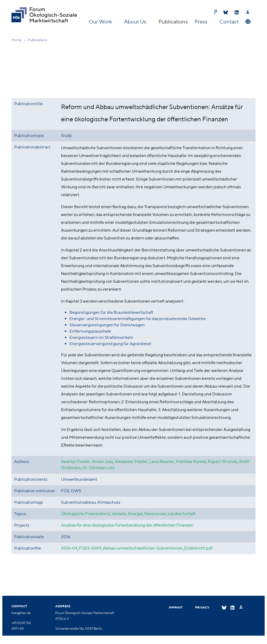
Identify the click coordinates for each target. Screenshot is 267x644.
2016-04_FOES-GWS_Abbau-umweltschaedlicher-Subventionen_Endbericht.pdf (137, 548)
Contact (229, 22)
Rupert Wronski (222, 462)
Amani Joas (102, 462)
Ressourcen (155, 514)
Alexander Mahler (131, 462)
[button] (247, 22)
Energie (135, 514)
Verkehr (119, 514)
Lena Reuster (162, 462)
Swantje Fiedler (76, 462)
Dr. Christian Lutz (99, 468)
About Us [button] (136, 22)
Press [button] (201, 22)
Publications (173, 22)
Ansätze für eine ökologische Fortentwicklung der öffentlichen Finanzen (127, 525)
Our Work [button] (101, 22)
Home (17, 40)
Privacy (202, 607)
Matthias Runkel (191, 462)
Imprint (176, 607)
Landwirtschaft (182, 514)
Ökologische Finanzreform (86, 514)
